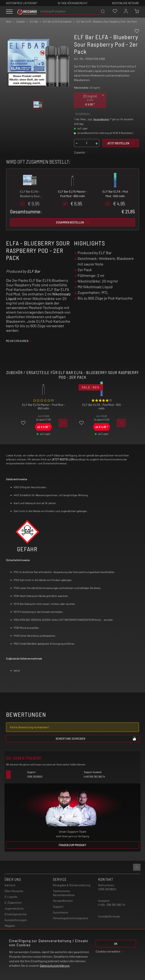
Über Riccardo (14, 891)
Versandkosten (101, 119)
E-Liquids (11, 897)
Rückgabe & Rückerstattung (72, 885)
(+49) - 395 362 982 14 (112, 905)
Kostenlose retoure (125, 3)
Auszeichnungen (16, 920)
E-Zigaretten (13, 902)
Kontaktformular (109, 916)
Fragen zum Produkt (72, 845)
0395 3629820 (107, 889)
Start (9, 22)
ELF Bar (34, 271)
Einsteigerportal (15, 914)
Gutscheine (61, 912)
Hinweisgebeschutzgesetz (71, 918)
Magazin (10, 926)
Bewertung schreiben (96, 738)
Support (58, 906)
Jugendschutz (14, 908)
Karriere (10, 885)
